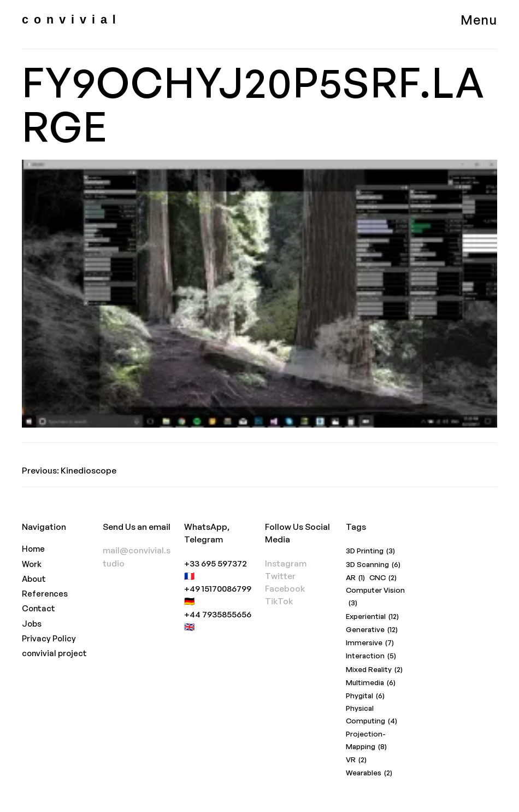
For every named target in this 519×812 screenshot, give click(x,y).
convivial (72, 20)
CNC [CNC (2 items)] (383, 578)
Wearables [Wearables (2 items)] (369, 773)
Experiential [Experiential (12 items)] (372, 617)
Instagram (286, 563)
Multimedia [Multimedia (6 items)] (371, 683)
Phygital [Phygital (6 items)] (365, 696)
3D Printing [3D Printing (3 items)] (370, 551)
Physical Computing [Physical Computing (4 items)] (371, 715)
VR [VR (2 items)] (356, 760)
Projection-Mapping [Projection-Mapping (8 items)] (366, 741)
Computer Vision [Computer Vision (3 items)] (375, 597)
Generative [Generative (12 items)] (372, 630)
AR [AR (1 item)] (355, 578)
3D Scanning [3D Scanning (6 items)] (373, 565)
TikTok (279, 601)
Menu (479, 20)
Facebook (285, 588)
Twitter (280, 576)
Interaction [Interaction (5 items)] (371, 656)
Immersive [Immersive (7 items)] (370, 643)
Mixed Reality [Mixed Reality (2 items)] (374, 670)
